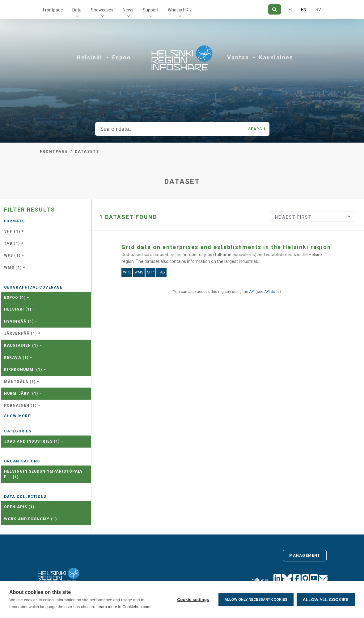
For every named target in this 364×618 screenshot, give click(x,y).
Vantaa (238, 57)
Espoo (122, 57)
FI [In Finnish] (290, 10)
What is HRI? (180, 10)
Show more (17, 416)
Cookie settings (193, 600)
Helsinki (89, 57)
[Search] (275, 9)
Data (77, 10)
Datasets (87, 152)
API (252, 292)
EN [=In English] (304, 10)
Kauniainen (276, 57)
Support (151, 10)
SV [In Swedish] (318, 10)
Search (257, 129)
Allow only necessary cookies (256, 599)
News (128, 10)
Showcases (102, 10)
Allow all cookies (326, 600)
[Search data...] (170, 129)
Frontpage (53, 10)
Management (305, 556)
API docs (272, 292)
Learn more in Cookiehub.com (124, 607)
